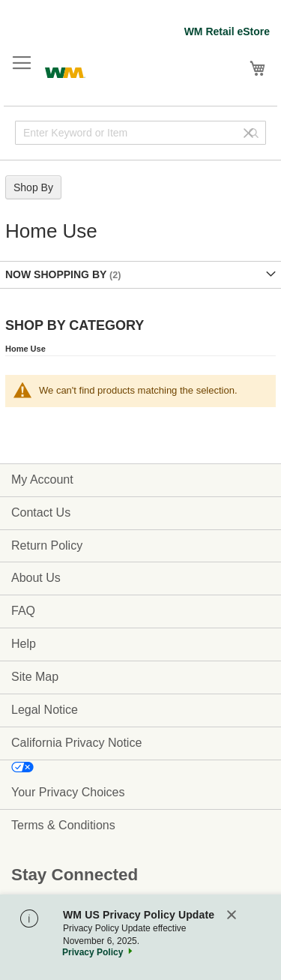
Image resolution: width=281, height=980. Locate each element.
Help (24, 644)
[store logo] (65, 71)
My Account (42, 480)
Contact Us (41, 512)
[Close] (232, 916)
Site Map (35, 677)
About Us (36, 578)
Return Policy (47, 545)
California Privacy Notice (76, 743)
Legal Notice (45, 710)
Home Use (25, 349)
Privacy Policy (93, 952)
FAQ (23, 611)
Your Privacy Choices (68, 792)
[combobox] (140, 133)
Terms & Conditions (63, 825)
